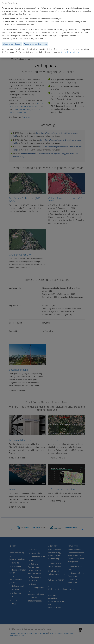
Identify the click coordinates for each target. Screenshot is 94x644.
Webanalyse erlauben (12, 44)
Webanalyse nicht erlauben (36, 44)
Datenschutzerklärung (70, 52)
